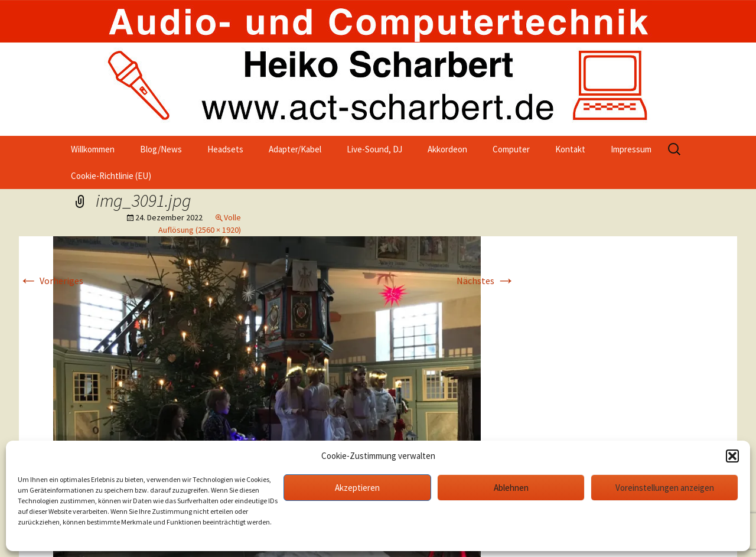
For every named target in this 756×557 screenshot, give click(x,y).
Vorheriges (51, 281)
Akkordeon (447, 149)
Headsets (225, 149)
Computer (511, 149)
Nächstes (486, 281)
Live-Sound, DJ (374, 149)
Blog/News (161, 149)
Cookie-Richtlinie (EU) (111, 176)
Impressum (631, 149)
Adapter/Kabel (295, 149)
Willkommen (93, 149)
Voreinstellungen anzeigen (665, 488)
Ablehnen (511, 488)
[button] (732, 456)
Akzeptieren (357, 488)
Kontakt (570, 149)
